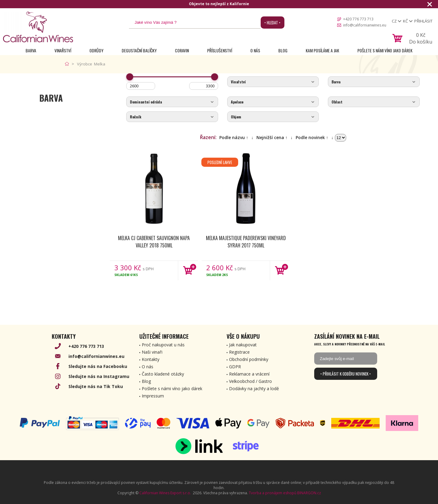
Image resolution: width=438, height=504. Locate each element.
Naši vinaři (152, 352)
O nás (255, 50)
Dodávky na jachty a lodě (254, 388)
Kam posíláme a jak (322, 50)
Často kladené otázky (163, 374)
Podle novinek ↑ (312, 137)
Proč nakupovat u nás (163, 345)
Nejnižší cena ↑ (272, 137)
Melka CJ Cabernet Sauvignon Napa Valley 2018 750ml (154, 242)
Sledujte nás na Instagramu (99, 376)
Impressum (153, 396)
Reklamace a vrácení (249, 374)
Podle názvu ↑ (234, 137)
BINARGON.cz (309, 493)
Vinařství (63, 50)
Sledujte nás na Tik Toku (96, 386)
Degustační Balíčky (139, 50)
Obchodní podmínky (249, 359)
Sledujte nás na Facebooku (98, 366)
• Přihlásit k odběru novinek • (346, 374)
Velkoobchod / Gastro (250, 381)
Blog (283, 50)
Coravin (182, 50)
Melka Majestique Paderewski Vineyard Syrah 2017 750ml (246, 242)
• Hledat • (272, 23)
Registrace (239, 352)
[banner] (38, 27)
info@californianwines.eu (365, 25)
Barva (31, 50)
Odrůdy (96, 50)
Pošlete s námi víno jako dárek (385, 50)
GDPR (235, 367)
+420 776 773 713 (358, 19)
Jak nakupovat (243, 345)
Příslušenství (220, 50)
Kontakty (151, 359)
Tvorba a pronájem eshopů (273, 493)
